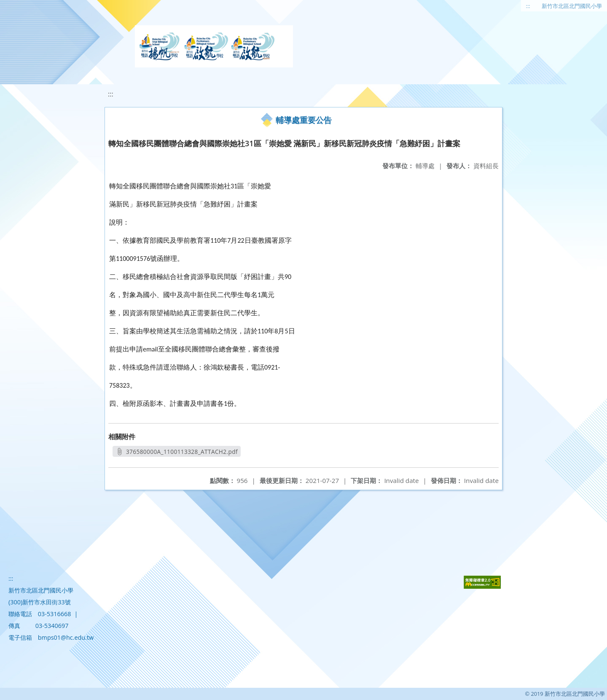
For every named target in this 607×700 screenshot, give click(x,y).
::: (528, 6)
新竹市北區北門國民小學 (572, 6)
